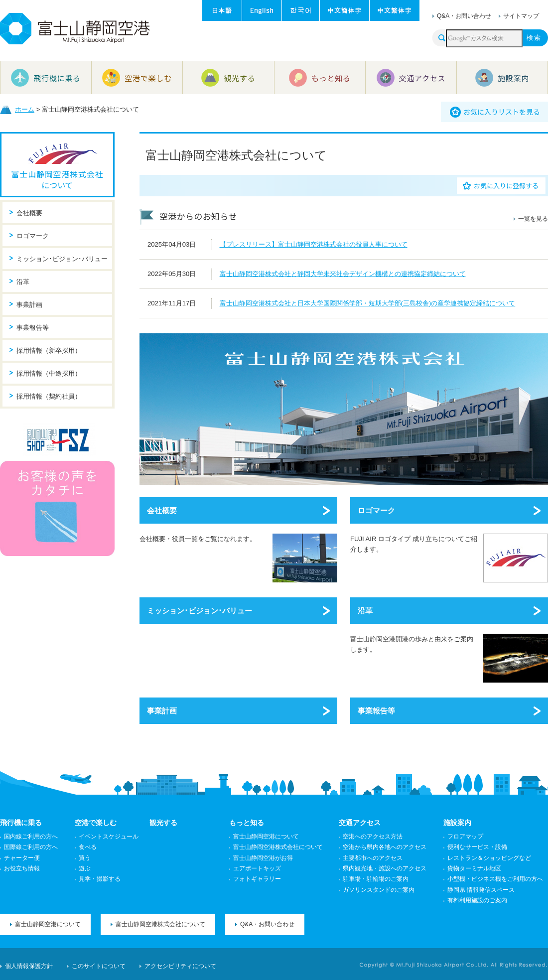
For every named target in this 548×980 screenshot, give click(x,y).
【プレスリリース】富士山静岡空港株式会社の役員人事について (314, 244)
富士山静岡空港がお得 (263, 858)
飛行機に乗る (21, 823)
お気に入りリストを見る (502, 112)
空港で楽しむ (96, 823)
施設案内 (457, 823)
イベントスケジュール (109, 837)
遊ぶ (85, 868)
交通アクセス (360, 823)
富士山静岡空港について (266, 837)
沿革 (365, 611)
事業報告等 (376, 711)
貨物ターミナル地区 (474, 868)
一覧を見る (533, 219)
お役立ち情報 (22, 868)
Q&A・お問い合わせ (464, 16)
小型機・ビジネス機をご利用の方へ (495, 879)
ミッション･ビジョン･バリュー (200, 611)
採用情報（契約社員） (49, 396)
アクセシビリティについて (180, 966)
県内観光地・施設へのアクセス (385, 868)
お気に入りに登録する (506, 186)
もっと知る (247, 823)
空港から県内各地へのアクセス (385, 847)
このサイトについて (99, 966)
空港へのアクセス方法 (373, 837)
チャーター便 (22, 858)
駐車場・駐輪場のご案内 (376, 879)
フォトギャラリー (257, 879)
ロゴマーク (376, 510)
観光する (163, 823)
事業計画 (162, 711)
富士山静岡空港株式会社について (58, 179)
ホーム (25, 109)
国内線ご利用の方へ (31, 837)
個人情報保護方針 (29, 966)
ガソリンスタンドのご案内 (379, 890)
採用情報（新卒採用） (49, 350)
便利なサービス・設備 (477, 847)
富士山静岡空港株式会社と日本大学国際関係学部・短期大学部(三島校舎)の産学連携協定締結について (368, 303)
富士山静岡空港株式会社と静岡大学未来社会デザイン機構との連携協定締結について (343, 274)
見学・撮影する (100, 879)
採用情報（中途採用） (49, 373)
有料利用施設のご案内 (477, 900)
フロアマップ (465, 837)
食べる (88, 847)
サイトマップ (521, 16)
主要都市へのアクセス (373, 858)
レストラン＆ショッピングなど (489, 858)
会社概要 (162, 510)
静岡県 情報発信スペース (481, 890)
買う (85, 858)
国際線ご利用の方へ (31, 847)
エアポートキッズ (257, 868)
